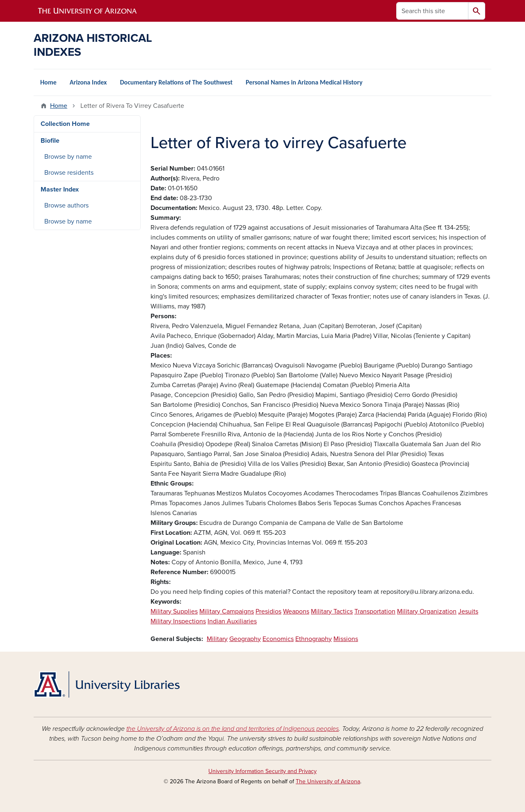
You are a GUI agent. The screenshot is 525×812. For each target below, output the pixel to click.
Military (217, 639)
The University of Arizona (328, 781)
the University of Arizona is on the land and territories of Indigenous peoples (233, 729)
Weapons (296, 611)
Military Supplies (174, 611)
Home (48, 82)
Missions (346, 639)
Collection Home (65, 124)
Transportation (375, 611)
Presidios (268, 611)
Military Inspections (178, 621)
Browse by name (68, 157)
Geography (245, 639)
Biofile (50, 141)
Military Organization (427, 611)
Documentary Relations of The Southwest (176, 82)
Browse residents (69, 173)
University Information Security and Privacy (262, 771)
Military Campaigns (227, 611)
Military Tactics (332, 611)
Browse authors (66, 205)
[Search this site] (432, 11)
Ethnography (314, 639)
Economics (278, 639)
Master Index (60, 189)
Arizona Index (88, 82)
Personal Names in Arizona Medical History (304, 82)
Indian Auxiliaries (232, 621)
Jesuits (468, 611)
